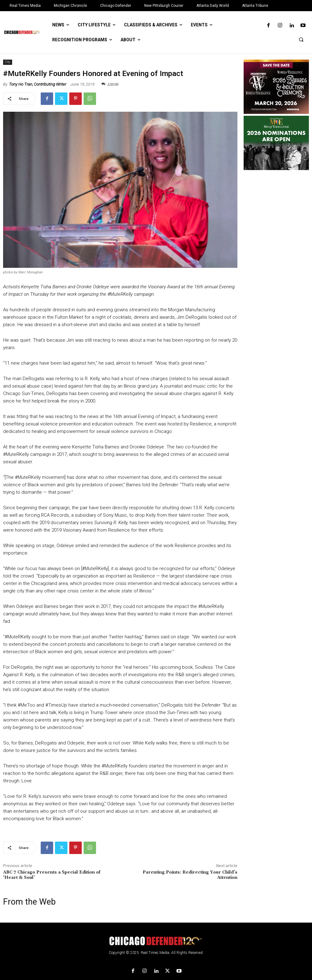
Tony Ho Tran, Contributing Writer (38, 84)
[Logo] (156, 941)
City (8, 62)
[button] (301, 39)
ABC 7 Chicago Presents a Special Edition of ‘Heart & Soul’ (52, 875)
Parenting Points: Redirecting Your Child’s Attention (190, 875)
